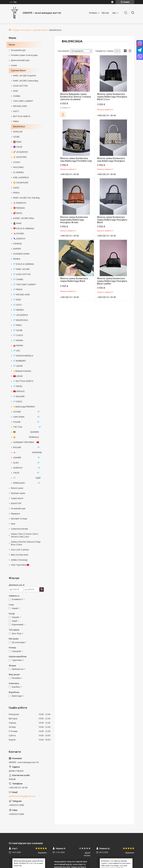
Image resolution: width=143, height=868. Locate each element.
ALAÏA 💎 (26, 463)
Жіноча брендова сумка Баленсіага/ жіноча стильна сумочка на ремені (76, 97)
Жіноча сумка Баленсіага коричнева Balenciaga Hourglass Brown (74, 220)
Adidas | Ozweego (19, 560)
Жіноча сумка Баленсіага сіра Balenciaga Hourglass (111, 160)
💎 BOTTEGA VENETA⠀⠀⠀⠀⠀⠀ (28, 381)
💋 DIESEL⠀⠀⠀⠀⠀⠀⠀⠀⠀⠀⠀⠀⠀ (27, 213)
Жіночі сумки (17, 488)
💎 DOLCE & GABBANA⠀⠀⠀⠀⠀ (27, 264)
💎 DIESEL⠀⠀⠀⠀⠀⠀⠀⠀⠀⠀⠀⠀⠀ (27, 386)
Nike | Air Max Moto (20, 555)
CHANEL (17, 96)
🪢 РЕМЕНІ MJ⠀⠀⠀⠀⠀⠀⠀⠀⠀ (26, 203)
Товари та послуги (22, 30)
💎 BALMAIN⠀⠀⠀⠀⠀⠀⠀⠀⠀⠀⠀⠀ (28, 396)
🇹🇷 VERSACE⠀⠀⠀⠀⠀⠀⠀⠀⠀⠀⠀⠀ (28, 391)
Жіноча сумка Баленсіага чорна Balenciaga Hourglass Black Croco (112, 97)
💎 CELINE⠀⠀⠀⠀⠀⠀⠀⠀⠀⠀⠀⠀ (27, 330)
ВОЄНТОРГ (16, 503)
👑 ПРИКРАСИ (26, 437)
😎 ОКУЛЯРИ (26, 432)
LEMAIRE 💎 (27, 458)
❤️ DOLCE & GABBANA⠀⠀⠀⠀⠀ (27, 228)
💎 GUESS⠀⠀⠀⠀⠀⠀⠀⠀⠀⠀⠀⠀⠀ (27, 402)
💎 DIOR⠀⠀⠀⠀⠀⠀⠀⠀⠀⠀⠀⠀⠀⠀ (27, 300)
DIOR (15, 91)
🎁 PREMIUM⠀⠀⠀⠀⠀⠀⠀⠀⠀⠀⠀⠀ (28, 208)
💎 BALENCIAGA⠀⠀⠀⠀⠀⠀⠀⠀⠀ (27, 320)
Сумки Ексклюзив (19, 529)
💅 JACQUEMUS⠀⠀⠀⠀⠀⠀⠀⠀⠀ (27, 152)
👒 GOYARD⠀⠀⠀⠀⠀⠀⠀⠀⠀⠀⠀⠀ (27, 234)
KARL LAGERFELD (21, 177)
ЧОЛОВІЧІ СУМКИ (21, 254)
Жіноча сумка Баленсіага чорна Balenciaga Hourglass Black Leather (112, 281)
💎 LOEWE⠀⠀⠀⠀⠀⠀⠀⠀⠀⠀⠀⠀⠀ (27, 366)
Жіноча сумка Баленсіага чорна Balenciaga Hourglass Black (112, 220)
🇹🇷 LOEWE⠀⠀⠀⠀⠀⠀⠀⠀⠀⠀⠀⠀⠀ (27, 376)
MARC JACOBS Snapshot (25, 76)
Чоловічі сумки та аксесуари (24, 55)
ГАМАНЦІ (17, 244)
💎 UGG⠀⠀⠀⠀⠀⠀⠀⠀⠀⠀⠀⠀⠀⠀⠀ (28, 351)
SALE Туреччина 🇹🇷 (20, 565)
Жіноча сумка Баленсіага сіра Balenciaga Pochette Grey (76, 160)
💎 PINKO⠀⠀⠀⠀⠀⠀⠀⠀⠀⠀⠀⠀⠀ (27, 325)
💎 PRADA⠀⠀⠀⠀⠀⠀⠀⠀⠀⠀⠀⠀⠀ (27, 289)
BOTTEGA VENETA (22, 116)
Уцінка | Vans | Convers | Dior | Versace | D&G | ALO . (25, 535)
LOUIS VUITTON (20, 86)
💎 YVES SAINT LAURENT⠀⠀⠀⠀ (28, 284)
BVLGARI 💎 (26, 447)
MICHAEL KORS (20, 106)
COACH (17, 162)
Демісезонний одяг (20, 60)
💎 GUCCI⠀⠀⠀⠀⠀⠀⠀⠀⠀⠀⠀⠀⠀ (27, 305)
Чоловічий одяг (18, 50)
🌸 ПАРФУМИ (27, 452)
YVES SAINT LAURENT (23, 101)
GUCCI (16, 111)
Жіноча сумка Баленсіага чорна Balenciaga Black (74, 280)
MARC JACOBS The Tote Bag (26, 198)
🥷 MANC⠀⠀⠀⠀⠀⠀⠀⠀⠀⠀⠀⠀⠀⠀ (28, 223)
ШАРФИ (17, 249)
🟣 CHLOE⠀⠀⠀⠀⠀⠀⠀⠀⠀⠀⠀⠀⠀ (27, 147)
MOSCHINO (18, 167)
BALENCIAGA (19, 127)
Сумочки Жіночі (40, 30)
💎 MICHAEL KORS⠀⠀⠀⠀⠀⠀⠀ (27, 295)
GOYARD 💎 (26, 412)
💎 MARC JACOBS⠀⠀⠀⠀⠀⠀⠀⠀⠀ (28, 269)
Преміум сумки (18, 493)
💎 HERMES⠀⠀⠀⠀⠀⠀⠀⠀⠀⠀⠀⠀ (27, 310)
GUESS (16, 188)
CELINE (16, 137)
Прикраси (15, 514)
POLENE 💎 (26, 422)
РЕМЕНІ (17, 259)
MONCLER (18, 132)
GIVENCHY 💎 (27, 468)
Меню (12, 45)
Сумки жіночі (17, 498)
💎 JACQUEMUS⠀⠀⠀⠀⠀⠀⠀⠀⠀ (27, 315)
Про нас (105, 13)
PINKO (16, 121)
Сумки (14, 65)
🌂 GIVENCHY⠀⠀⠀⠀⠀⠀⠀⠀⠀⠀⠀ (27, 239)
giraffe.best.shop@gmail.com (22, 796)
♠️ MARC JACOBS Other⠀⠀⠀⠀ (27, 218)
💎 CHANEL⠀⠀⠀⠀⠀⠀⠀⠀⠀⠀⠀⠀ (27, 279)
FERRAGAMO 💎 (27, 483)
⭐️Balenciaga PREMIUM (24, 407)
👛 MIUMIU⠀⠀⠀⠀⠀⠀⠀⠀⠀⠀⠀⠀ (27, 345)
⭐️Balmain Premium (22, 371)
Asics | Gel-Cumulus (20, 550)
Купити (63, 114)
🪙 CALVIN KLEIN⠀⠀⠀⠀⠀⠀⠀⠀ (26, 183)
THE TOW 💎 (27, 427)
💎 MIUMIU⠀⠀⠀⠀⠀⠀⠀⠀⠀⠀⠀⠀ (27, 340)
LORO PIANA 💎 (26, 417)
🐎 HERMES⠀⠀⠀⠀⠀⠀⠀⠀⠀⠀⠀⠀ (27, 172)
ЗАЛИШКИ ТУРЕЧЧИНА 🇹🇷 (26, 442)
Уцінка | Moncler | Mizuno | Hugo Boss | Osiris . (26, 543)
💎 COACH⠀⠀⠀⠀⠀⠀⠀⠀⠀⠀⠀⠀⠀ (28, 335)
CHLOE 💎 (26, 473)
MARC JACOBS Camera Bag (26, 81)
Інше (13, 524)
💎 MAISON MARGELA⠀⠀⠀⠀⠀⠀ (28, 356)
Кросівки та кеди (19, 519)
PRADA (16, 193)
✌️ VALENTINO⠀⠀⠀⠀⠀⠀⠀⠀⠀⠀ (27, 157)
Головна (93, 13)
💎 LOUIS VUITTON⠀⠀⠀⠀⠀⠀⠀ (27, 274)
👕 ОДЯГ (27, 478)
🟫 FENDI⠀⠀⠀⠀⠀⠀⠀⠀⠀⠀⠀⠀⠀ (27, 142)
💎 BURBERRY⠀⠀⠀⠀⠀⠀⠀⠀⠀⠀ (27, 361)
